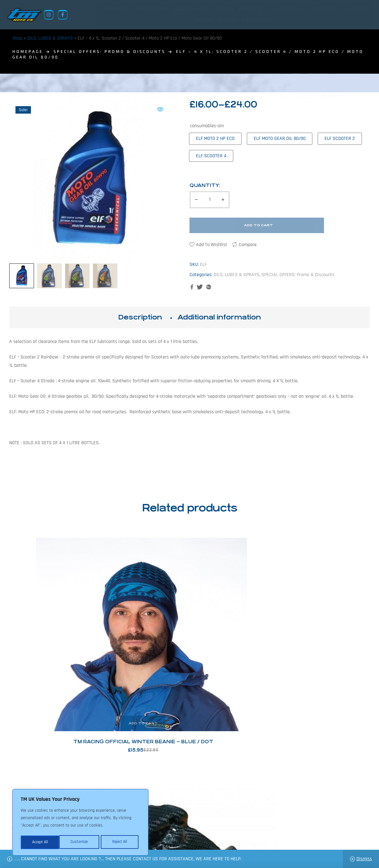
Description (140, 317)
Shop (17, 39)
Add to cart (258, 226)
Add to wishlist (212, 245)
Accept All (121, 842)
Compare (248, 245)
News (174, 838)
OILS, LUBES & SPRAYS (50, 39)
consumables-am (207, 126)
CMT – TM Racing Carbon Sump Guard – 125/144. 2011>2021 (143, 630)
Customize (40, 842)
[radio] (215, 139)
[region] (80, 823)
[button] (160, 110)
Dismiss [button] (364, 859)
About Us (153, 838)
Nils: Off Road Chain (236, 630)
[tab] (140, 318)
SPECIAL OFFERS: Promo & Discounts (109, 52)
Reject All (81, 842)
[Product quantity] (210, 200)
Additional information (219, 317)
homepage (28, 52)
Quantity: (205, 186)
